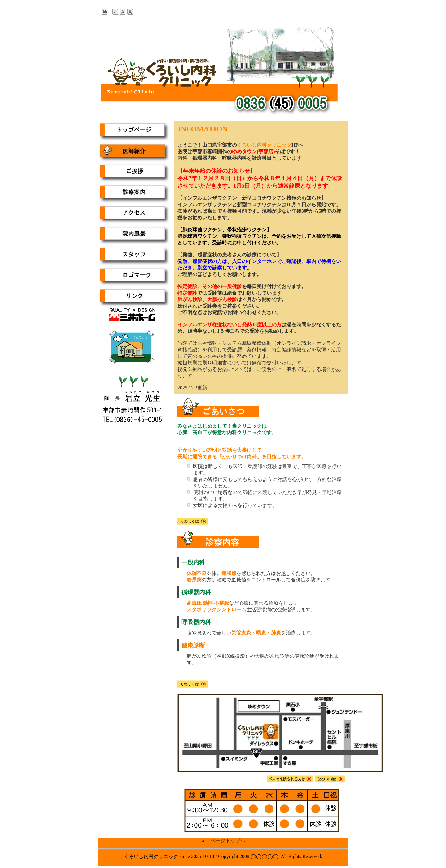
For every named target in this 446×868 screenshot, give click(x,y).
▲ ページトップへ (223, 841)
